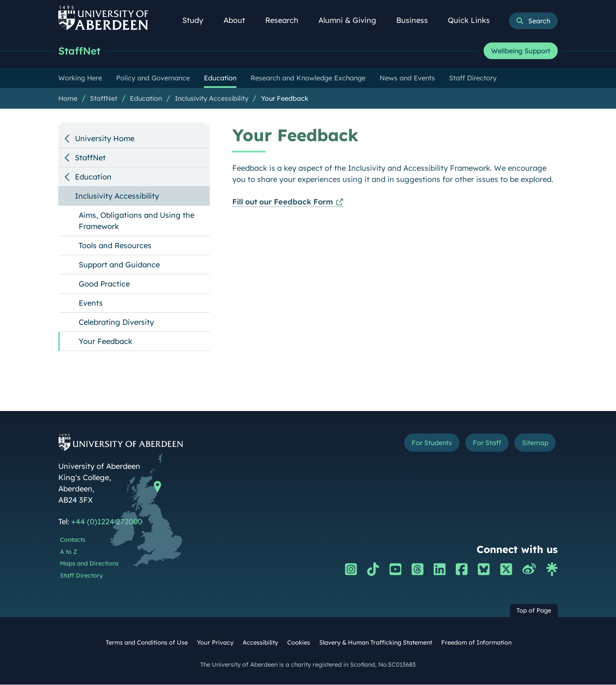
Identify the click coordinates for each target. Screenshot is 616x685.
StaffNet (81, 51)
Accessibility (260, 643)
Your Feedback (285, 99)
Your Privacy (215, 643)
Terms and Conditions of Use (147, 643)
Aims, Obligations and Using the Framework (137, 221)
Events (91, 303)
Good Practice (104, 284)
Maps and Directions (89, 564)
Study (197, 20)
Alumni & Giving (352, 20)
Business (417, 20)
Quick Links (473, 20)
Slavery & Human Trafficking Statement (376, 643)
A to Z (68, 552)
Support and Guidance (119, 265)
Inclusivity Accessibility (212, 99)
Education (146, 99)
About (239, 20)
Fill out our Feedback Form (283, 202)
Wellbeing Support (521, 51)
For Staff (479, 444)
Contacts (73, 540)
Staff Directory (81, 576)
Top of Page (534, 611)
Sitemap (533, 444)
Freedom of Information (476, 643)
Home (68, 99)
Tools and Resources (115, 246)
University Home (105, 139)
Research (286, 20)
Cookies (299, 643)
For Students (418, 444)
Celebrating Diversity (116, 323)
